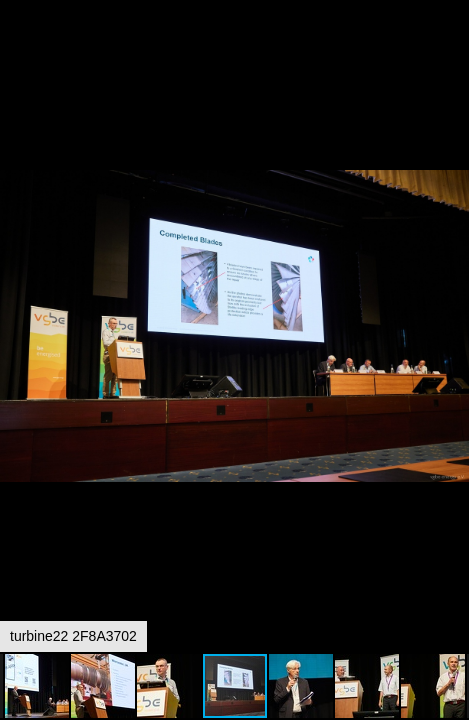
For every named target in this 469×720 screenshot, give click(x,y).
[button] (451, 52)
